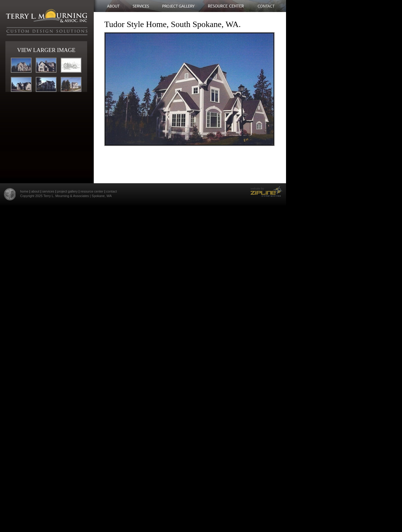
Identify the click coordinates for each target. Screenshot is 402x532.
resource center (92, 191)
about (35, 191)
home (24, 191)
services (48, 191)
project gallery (67, 191)
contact (111, 191)
